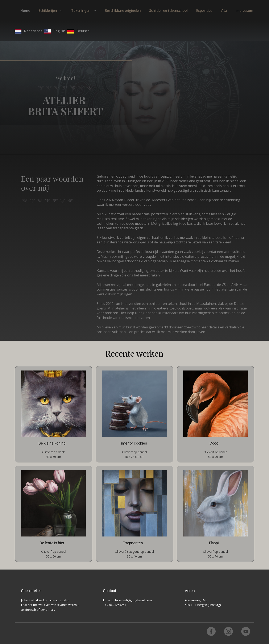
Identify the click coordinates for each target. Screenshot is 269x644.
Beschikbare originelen (123, 11)
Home (25, 11)
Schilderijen (48, 11)
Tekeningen (81, 11)
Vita (224, 11)
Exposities (204, 11)
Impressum (244, 11)
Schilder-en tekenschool (168, 11)
